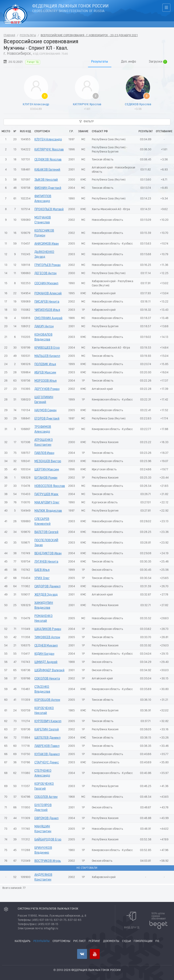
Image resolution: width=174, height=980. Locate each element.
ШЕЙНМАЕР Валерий (49, 671)
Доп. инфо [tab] (129, 62)
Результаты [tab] (100, 62)
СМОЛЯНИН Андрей (49, 318)
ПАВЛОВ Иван (44, 453)
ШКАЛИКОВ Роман (48, 629)
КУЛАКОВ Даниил (47, 754)
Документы (111, 941)
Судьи (126, 941)
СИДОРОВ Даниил (48, 587)
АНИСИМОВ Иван (47, 244)
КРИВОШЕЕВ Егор (47, 348)
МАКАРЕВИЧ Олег (47, 503)
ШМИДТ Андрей (46, 662)
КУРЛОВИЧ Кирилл (48, 721)
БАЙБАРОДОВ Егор (48, 840)
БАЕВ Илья (42, 570)
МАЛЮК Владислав (48, 511)
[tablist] (87, 62)
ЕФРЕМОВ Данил (47, 818)
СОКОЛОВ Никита (47, 679)
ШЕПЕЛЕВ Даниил (48, 738)
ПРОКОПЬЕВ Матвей (49, 209)
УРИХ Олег (42, 578)
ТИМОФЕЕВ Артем (47, 638)
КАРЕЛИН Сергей (47, 730)
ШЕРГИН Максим (47, 470)
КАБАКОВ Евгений (47, 170)
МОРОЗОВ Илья (46, 381)
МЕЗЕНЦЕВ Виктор (48, 461)
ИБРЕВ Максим (45, 373)
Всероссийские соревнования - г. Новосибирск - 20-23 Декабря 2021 (89, 36)
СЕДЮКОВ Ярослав (138, 104)
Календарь (23, 941)
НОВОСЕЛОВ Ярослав (50, 486)
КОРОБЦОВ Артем (47, 700)
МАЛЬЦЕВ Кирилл (47, 356)
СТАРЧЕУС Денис (47, 763)
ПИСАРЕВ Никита (47, 302)
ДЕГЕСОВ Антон (46, 273)
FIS (157, 941)
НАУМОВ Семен (46, 411)
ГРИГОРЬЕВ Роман (48, 265)
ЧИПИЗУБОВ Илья (47, 310)
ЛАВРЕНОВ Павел (47, 746)
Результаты (28, 36)
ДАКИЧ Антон (44, 327)
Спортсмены (62, 941)
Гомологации (143, 941)
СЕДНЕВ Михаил (46, 646)
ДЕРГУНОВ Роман (47, 389)
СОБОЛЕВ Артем (46, 797)
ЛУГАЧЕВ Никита (46, 562)
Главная (9, 36)
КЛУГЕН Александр (36, 104)
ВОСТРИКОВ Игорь (48, 861)
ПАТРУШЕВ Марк (47, 494)
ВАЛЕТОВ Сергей (47, 532)
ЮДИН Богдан (44, 654)
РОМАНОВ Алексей (48, 294)
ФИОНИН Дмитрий (48, 188)
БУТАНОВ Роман (46, 478)
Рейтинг (94, 941)
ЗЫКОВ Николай (46, 180)
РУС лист (80, 941)
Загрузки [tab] (158, 62)
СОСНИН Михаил (46, 284)
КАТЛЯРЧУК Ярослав (87, 104)
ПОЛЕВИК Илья (45, 364)
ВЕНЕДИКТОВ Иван (48, 554)
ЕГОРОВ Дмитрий (47, 419)
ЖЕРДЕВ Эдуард (46, 595)
